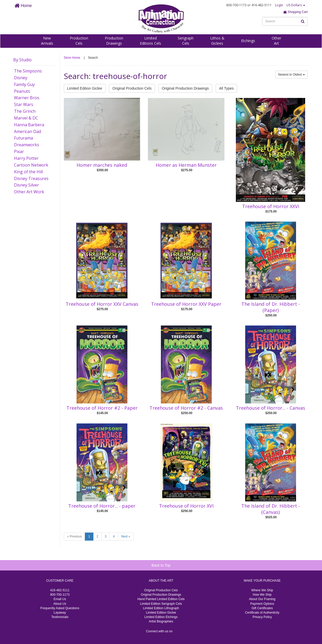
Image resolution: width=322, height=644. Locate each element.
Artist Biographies (161, 621)
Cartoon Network (31, 165)
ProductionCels (79, 41)
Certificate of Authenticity (262, 613)
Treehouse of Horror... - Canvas (270, 408)
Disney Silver (26, 185)
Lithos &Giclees (217, 41)
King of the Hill (28, 172)
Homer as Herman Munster (186, 165)
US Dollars (296, 5)
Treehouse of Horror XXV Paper (186, 304)
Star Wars (24, 104)
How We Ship (262, 595)
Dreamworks (27, 145)
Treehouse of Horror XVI (186, 506)
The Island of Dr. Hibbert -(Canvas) (271, 509)
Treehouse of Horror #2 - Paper (102, 408)
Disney (21, 78)
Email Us (60, 599)
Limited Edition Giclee (85, 88)
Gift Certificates (262, 608)
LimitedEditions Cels (150, 41)
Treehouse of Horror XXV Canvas (102, 304)
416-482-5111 (60, 590)
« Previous (75, 536)
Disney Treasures (31, 178)
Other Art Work (29, 192)
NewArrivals (47, 41)
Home (23, 6)
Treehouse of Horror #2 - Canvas (186, 408)
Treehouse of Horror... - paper (102, 506)
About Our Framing (262, 599)
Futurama (23, 138)
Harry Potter (26, 158)
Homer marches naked (102, 165)
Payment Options (262, 604)
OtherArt (276, 41)
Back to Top (161, 565)
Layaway (60, 613)
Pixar (19, 151)
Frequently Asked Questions (60, 608)
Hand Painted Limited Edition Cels (161, 599)
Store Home (72, 58)
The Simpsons (28, 71)
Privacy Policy (262, 617)
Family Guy (24, 84)
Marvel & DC (26, 118)
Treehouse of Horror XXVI (271, 206)
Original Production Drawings (185, 88)
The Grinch (25, 111)
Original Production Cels (132, 88)
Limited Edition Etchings (161, 617)
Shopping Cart (296, 12)
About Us (60, 604)
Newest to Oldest (292, 75)
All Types (226, 88)
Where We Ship (262, 590)
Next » (126, 536)
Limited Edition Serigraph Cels (161, 604)
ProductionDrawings (114, 41)
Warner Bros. (27, 98)
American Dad (28, 131)
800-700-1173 (60, 595)
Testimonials (60, 617)
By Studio (22, 60)
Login (279, 5)
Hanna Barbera (29, 125)
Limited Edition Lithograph (161, 608)
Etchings (248, 41)
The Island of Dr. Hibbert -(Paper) (271, 307)
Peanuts (22, 91)
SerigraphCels (186, 41)
